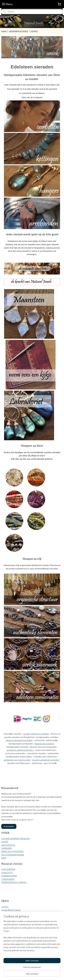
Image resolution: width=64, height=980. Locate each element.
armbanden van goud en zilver (17, 760)
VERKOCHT (7, 873)
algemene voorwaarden (12, 913)
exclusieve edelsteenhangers (20, 750)
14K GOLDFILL (8, 845)
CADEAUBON (8, 879)
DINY (4, 858)
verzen (4, 910)
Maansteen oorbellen (44, 744)
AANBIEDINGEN (9, 876)
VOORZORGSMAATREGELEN (15, 838)
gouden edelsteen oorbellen (36, 734)
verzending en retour (18, 31)
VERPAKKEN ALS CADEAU (14, 882)
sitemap (28, 970)
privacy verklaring (9, 920)
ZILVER (5, 842)
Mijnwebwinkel (32, 975)
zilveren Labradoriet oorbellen (19, 740)
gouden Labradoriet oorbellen (46, 760)
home (4, 31)
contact (34, 31)
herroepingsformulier (11, 916)
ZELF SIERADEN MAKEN (13, 855)
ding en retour (14, 910)
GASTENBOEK (8, 869)
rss (33, 970)
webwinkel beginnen (43, 970)
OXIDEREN (7, 848)
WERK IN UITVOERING (12, 851)
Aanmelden (9, 826)
